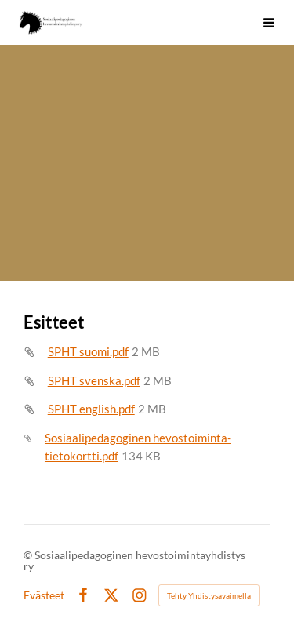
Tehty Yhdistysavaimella (209, 595)
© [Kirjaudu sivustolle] (29, 555)
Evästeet (44, 595)
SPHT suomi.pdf (88, 351)
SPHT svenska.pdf (94, 380)
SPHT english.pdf (91, 409)
